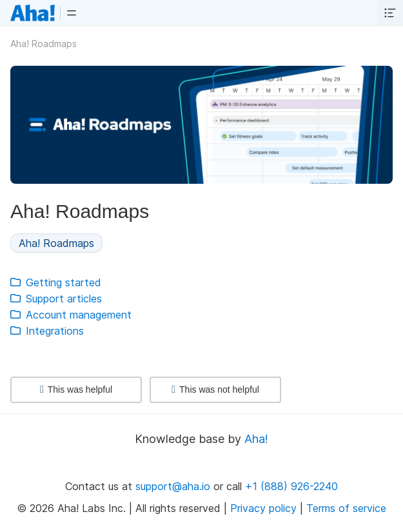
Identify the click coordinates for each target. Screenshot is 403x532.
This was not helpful (215, 389)
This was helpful (76, 389)
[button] (72, 13)
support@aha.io (173, 486)
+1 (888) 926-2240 (291, 486)
